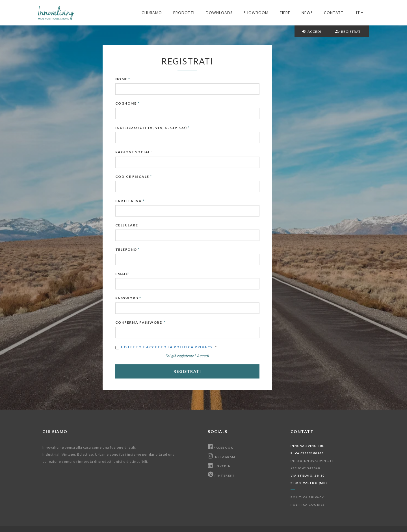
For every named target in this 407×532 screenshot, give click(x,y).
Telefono (144, 249)
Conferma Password (157, 322)
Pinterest (221, 475)
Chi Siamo (152, 13)
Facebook (220, 447)
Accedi (311, 32)
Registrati (348, 32)
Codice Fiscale (150, 177)
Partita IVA (146, 201)
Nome (139, 79)
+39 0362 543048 (305, 468)
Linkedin (219, 466)
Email (138, 274)
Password (144, 298)
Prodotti (184, 13)
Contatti (334, 13)
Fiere (285, 13)
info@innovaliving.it (312, 461)
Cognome (144, 103)
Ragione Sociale (150, 152)
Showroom (256, 13)
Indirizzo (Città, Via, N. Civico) (169, 128)
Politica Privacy (307, 497)
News (307, 13)
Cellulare (143, 225)
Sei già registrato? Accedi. (203, 356)
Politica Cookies (308, 505)
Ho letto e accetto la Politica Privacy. (184, 347)
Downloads (219, 13)
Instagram (222, 457)
